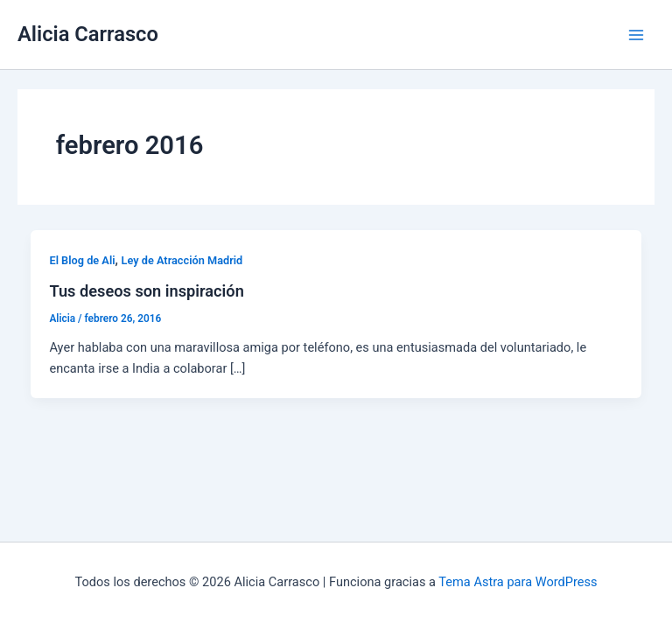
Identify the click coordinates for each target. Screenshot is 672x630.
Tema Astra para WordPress (518, 582)
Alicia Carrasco (88, 34)
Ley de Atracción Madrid (182, 260)
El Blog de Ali (82, 260)
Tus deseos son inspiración (146, 291)
